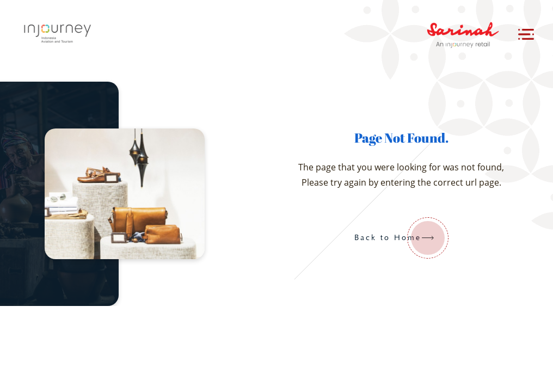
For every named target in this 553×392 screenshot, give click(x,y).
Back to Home (401, 238)
